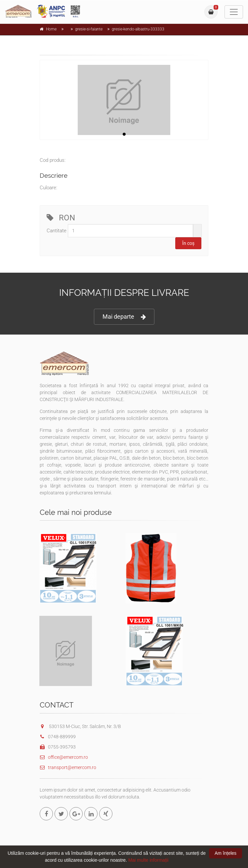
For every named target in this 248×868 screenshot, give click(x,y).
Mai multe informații (148, 860)
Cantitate (57, 231)
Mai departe (124, 317)
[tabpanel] (124, 100)
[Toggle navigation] (234, 12)
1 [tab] (124, 134)
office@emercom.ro (64, 757)
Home (51, 29)
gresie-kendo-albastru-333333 (138, 29)
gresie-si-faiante (89, 29)
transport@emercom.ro (68, 767)
